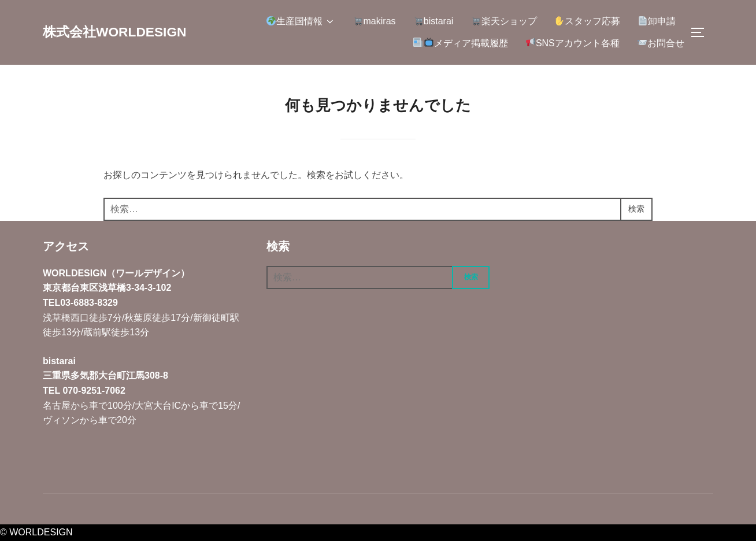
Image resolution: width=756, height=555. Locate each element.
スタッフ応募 (588, 21)
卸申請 (657, 21)
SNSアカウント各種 (573, 42)
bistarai (434, 21)
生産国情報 (301, 21)
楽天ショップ (504, 21)
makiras (374, 21)
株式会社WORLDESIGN (125, 32)
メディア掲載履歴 (460, 42)
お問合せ (661, 42)
